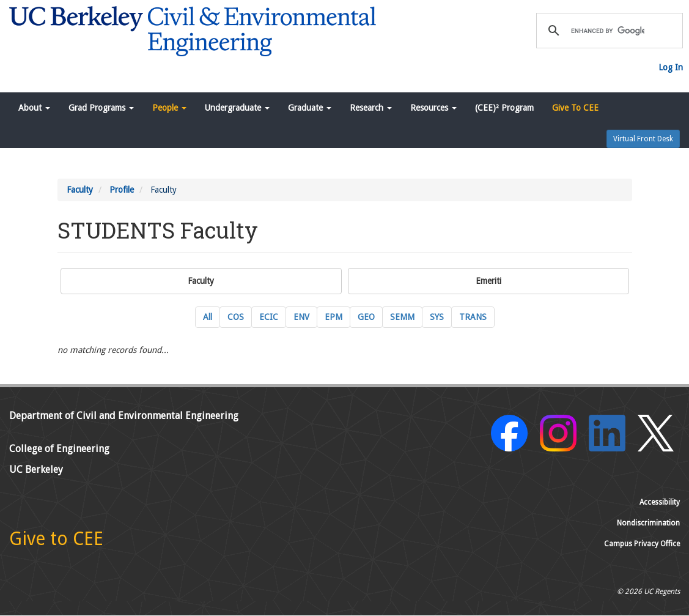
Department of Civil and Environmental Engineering (124, 416)
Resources (433, 108)
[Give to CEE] (56, 542)
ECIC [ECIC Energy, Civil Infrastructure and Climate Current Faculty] (269, 317)
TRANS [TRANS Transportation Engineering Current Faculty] (473, 317)
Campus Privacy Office (642, 544)
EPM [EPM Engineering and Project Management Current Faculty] (333, 317)
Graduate (310, 108)
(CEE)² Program (504, 108)
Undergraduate (237, 108)
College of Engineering (59, 449)
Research (371, 108)
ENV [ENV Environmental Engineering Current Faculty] (301, 317)
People (169, 108)
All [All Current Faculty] (208, 317)
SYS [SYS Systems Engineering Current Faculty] (437, 317)
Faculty (80, 190)
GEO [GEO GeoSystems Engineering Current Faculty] (366, 317)
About (34, 108)
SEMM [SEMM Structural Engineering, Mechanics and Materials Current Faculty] (402, 317)
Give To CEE (575, 108)
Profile (122, 190)
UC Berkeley (36, 469)
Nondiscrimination (648, 523)
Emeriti (488, 281)
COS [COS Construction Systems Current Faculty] (236, 317)
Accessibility (660, 502)
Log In (671, 67)
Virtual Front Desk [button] (643, 139)
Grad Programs (101, 108)
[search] (608, 31)
